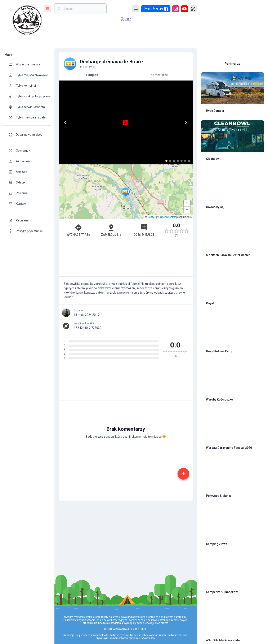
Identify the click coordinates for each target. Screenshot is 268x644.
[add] (183, 474)
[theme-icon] (12, 64)
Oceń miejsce (144, 230)
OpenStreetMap (169, 217)
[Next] (186, 122)
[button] (27, 172)
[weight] (83, 9)
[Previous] (65, 122)
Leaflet (150, 217)
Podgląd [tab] (92, 77)
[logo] (27, 20)
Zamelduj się (111, 230)
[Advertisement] (126, 259)
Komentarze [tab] (159, 75)
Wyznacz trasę (78, 230)
